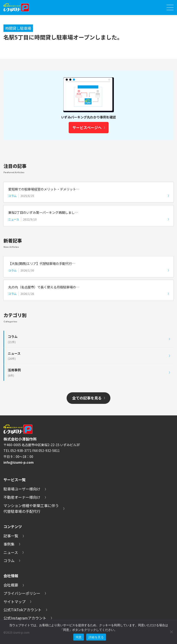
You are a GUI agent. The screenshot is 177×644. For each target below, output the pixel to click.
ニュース (13, 553)
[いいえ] (171, 632)
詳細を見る (96, 637)
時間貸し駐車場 (18, 28)
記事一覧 (14, 536)
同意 (79, 637)
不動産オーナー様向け (25, 497)
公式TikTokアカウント (25, 610)
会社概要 (14, 585)
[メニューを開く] (170, 8)
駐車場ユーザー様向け (25, 489)
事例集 (12, 544)
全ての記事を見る (88, 398)
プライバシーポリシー (25, 593)
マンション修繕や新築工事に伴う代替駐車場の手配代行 (34, 509)
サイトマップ (17, 602)
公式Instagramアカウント (28, 618)
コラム (12, 561)
